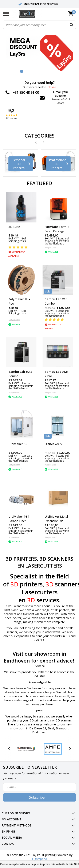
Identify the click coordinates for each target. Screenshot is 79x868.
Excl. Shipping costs (17, 240)
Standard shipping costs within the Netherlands (57, 241)
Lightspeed (39, 859)
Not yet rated (50, 248)
